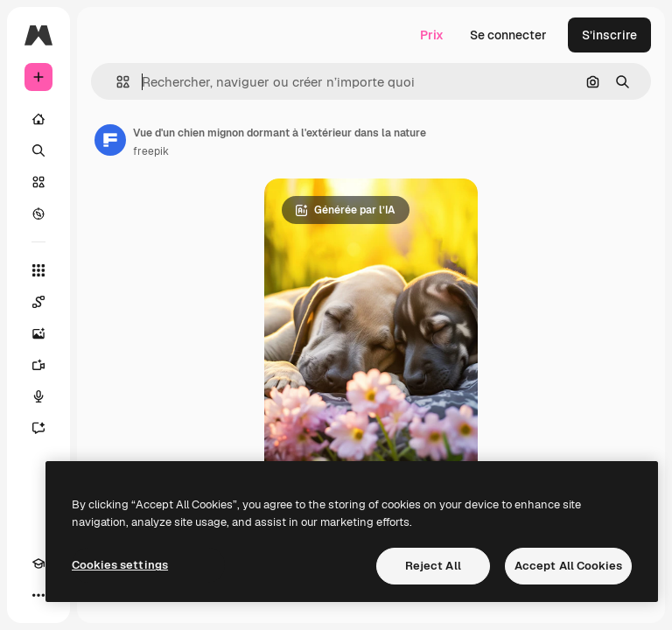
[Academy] (38, 563)
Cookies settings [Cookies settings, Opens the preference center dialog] (120, 565)
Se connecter (508, 35)
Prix (432, 35)
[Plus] (38, 595)
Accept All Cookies (568, 566)
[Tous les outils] (38, 270)
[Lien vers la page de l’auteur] (110, 140)
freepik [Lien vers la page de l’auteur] (151, 151)
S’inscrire (609, 35)
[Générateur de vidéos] (38, 365)
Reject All (433, 566)
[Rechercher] (38, 150)
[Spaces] (38, 302)
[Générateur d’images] (38, 333)
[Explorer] (38, 213)
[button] (116, 82)
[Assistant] (38, 428)
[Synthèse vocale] (38, 396)
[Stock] (38, 182)
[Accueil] (38, 119)
